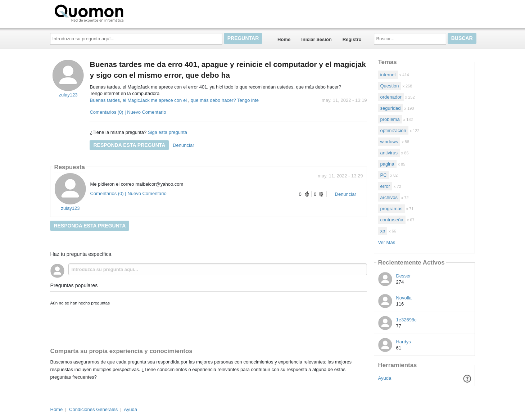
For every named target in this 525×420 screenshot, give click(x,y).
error (385, 186)
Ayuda (385, 378)
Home (284, 39)
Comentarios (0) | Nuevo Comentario (128, 112)
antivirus (389, 153)
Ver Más (386, 242)
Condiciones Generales (93, 409)
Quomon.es (112, 13)
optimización (393, 130)
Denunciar (183, 145)
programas (391, 209)
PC (383, 175)
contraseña (392, 220)
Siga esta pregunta (168, 132)
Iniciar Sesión (316, 39)
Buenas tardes (105, 100)
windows (389, 142)
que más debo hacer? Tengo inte (225, 100)
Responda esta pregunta (129, 145)
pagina (387, 164)
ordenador (391, 97)
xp (383, 231)
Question (389, 86)
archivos (389, 197)
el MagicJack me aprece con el (155, 100)
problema (390, 119)
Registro (352, 39)
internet (388, 75)
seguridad (390, 108)
